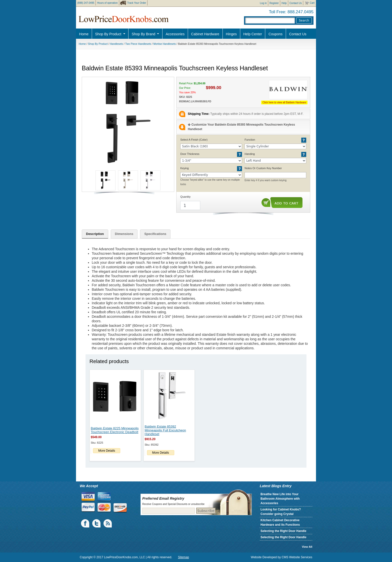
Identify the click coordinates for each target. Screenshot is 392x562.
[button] (128, 123)
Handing (250, 154)
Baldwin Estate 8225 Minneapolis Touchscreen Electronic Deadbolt (115, 430)
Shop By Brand (144, 34)
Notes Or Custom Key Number (263, 168)
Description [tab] (95, 234)
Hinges (231, 34)
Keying (184, 168)
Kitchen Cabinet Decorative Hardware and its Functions (280, 522)
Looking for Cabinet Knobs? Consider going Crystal (281, 512)
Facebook (85, 523)
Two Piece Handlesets (138, 44)
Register (274, 3)
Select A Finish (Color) (194, 140)
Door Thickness (190, 154)
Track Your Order (137, 3)
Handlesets (117, 44)
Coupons (275, 34)
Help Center (253, 34)
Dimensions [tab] (124, 234)
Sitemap (183, 557)
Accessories (175, 34)
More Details (107, 451)
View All (307, 547)
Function (250, 140)
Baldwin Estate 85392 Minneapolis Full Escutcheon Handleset (165, 430)
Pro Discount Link (327, 46)
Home (84, 34)
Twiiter (97, 523)
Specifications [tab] (155, 234)
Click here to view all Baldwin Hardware (284, 102)
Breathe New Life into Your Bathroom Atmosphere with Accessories (280, 499)
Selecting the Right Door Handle (283, 531)
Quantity (185, 197)
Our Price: (185, 88)
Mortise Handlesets (164, 44)
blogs (108, 523)
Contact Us (296, 3)
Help (284, 3)
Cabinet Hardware (205, 34)
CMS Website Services (297, 557)
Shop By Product (109, 34)
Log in (263, 3)
